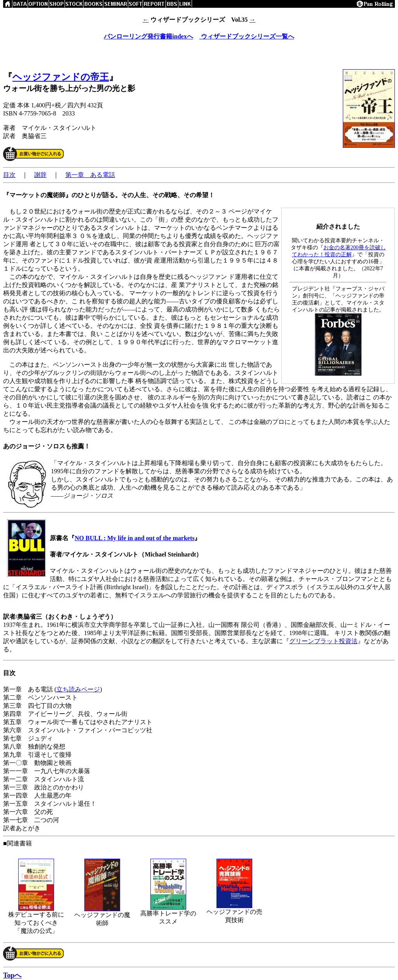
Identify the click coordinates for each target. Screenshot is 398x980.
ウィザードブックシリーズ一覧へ (247, 36)
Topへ (12, 975)
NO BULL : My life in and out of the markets (134, 538)
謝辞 (40, 175)
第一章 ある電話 (90, 175)
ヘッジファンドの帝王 (61, 77)
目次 (9, 175)
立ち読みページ (78, 689)
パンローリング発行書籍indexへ (148, 36)
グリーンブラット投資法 (323, 641)
